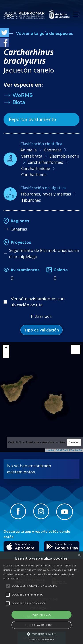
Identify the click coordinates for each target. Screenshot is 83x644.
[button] (41, 634)
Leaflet (50, 450)
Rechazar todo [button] (41, 625)
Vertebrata (32, 156)
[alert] (41, 598)
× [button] (79, 555)
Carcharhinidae (36, 168)
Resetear (74, 442)
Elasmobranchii (64, 156)
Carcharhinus (34, 175)
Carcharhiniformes (45, 162)
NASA (79, 450)
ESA (71, 450)
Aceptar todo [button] (41, 615)
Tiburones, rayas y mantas (46, 194)
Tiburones (31, 200)
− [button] (6, 355)
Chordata (53, 150)
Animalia (29, 150)
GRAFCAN (62, 450)
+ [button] (6, 348)
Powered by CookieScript (41, 639)
